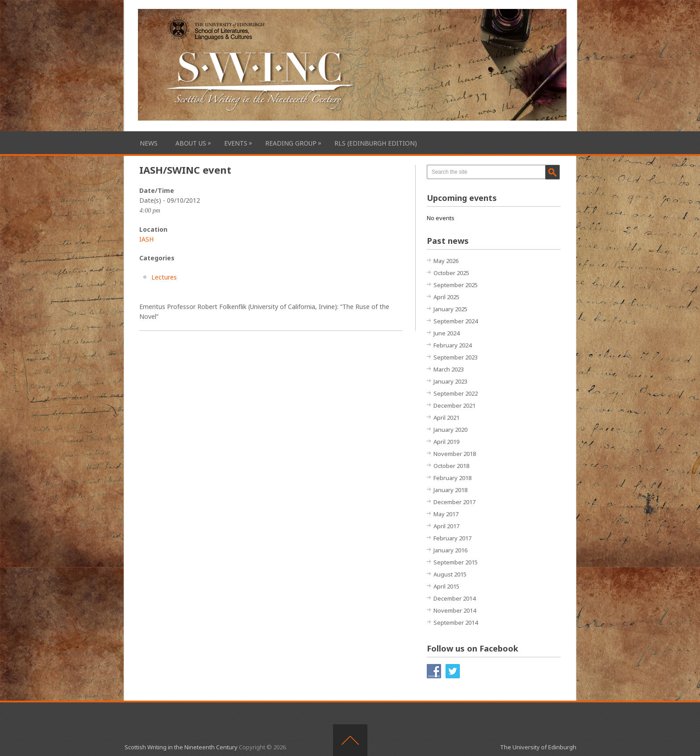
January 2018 (450, 490)
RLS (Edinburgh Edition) (376, 143)
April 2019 (446, 442)
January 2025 (450, 309)
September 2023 (456, 357)
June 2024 (446, 333)
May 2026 (446, 261)
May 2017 (446, 514)
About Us (191, 143)
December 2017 (454, 502)
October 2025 (451, 273)
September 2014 (456, 622)
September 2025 (456, 285)
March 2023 (449, 369)
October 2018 (451, 466)
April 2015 (446, 586)
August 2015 (450, 574)
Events (236, 143)
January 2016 (450, 550)
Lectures (164, 277)
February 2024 (452, 345)
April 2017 (446, 526)
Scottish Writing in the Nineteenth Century (181, 747)
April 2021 (446, 418)
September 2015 (456, 562)
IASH (146, 239)
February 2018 (452, 478)
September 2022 (456, 393)
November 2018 (455, 454)
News (149, 143)
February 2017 (452, 538)
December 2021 (454, 405)
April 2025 (446, 297)
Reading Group (291, 143)
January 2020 (450, 430)
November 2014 (455, 610)
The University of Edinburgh (538, 747)
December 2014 (454, 598)
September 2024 (456, 321)
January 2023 (450, 381)
